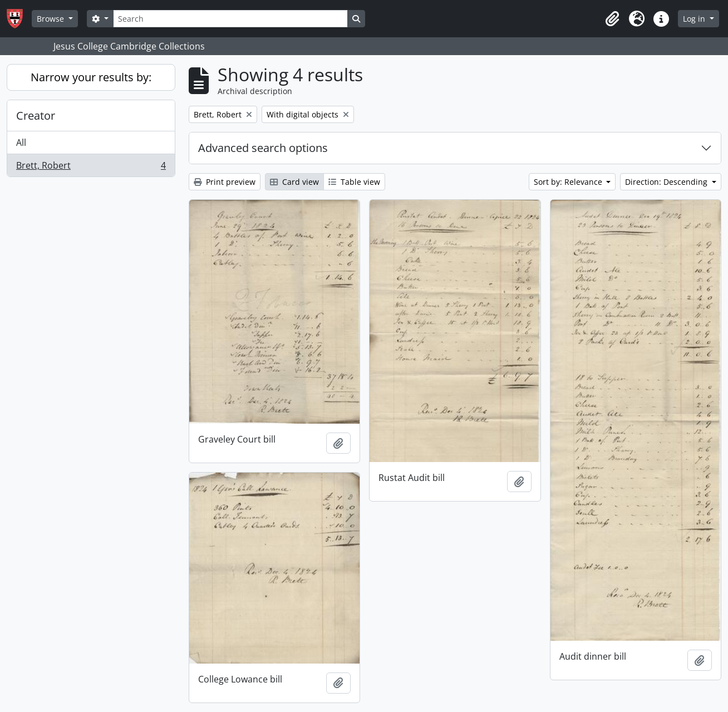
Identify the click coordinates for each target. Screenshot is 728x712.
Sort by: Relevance (569, 182)
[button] (612, 19)
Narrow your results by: (91, 77)
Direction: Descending (667, 182)
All (21, 143)
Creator (36, 116)
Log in (695, 19)
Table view (354, 182)
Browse (51, 19)
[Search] (230, 19)
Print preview (225, 182)
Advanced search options (263, 148)
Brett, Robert (91, 168)
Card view (294, 182)
